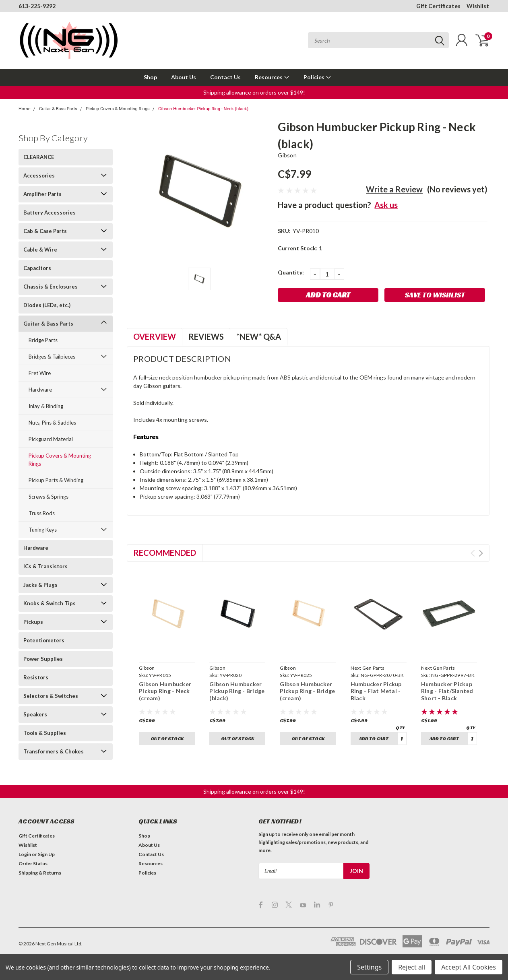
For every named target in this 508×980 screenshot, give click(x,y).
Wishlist (478, 6)
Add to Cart (374, 738)
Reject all (412, 967)
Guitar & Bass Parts (58, 109)
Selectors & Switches (51, 696)
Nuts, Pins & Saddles (52, 423)
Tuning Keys (43, 530)
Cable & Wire (40, 250)
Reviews (206, 336)
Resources (272, 77)
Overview (155, 336)
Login (25, 854)
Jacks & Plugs (40, 585)
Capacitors (37, 268)
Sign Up (46, 854)
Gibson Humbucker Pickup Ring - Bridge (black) (237, 691)
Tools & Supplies (45, 733)
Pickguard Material (51, 439)
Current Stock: (300, 248)
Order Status (33, 863)
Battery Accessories (50, 213)
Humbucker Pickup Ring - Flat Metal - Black (376, 691)
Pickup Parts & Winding (56, 480)
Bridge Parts (43, 340)
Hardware (40, 390)
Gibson (287, 155)
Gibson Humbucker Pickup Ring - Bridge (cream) (307, 691)
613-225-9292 (37, 6)
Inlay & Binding (46, 406)
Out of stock (167, 738)
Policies (317, 77)
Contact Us (225, 77)
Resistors (36, 677)
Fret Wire (40, 373)
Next (481, 553)
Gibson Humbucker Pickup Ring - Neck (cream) (165, 691)
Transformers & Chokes (54, 751)
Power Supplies (43, 659)
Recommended (165, 553)
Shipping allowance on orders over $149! (254, 92)
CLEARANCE (39, 157)
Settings (369, 967)
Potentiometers (44, 640)
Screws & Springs (49, 497)
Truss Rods (42, 513)
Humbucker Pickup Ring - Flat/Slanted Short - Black (447, 691)
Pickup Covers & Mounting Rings (118, 109)
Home (25, 109)
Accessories (39, 175)
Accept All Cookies (469, 967)
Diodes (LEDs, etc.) (47, 305)
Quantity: (291, 272)
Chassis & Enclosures (51, 287)
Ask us (386, 205)
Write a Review (394, 189)
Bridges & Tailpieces (52, 357)
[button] (254, 92)
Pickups (33, 622)
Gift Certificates (438, 6)
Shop (150, 77)
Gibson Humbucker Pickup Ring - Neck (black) (203, 109)
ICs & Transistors (45, 566)
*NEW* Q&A (259, 336)
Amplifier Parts (42, 194)
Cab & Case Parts (45, 231)
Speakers (35, 714)
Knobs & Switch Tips (50, 603)
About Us (184, 77)
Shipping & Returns (40, 873)
